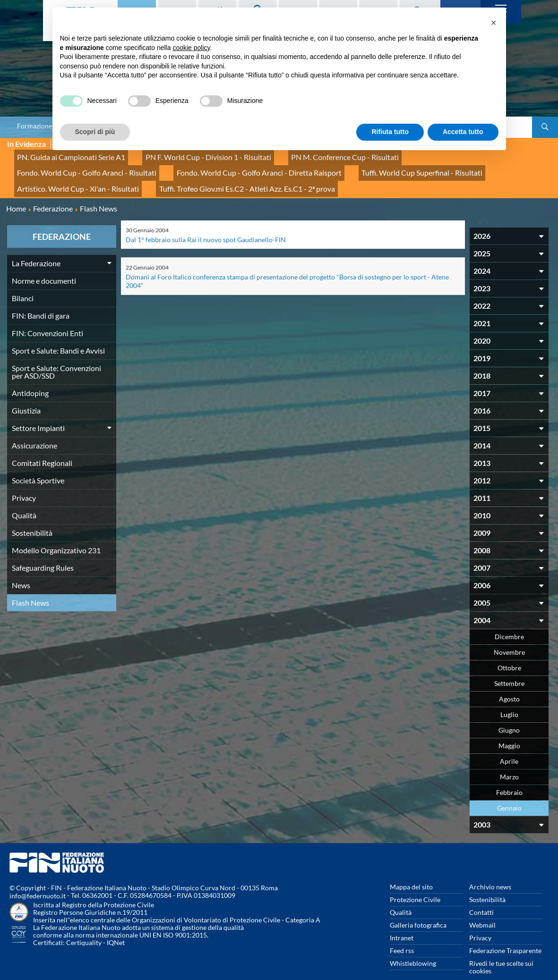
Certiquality (84, 927)
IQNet (116, 927)
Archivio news (490, 871)
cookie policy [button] (191, 48)
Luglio (509, 698)
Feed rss (402, 934)
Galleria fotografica (418, 909)
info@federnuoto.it (38, 880)
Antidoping (30, 377)
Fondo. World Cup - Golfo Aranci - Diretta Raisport (89, 165)
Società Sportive (38, 464)
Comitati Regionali (42, 447)
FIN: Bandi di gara (41, 300)
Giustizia (26, 394)
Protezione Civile (415, 883)
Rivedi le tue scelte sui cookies (501, 951)
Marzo (509, 761)
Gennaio (509, 792)
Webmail (482, 909)
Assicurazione (34, 429)
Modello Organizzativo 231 (56, 534)
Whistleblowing (413, 947)
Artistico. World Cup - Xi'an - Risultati (358, 165)
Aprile (509, 745)
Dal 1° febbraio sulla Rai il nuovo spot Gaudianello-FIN (206, 224)
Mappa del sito (411, 871)
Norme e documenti (44, 265)
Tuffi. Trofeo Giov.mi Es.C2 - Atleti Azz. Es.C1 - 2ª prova (94, 175)
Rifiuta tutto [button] (390, 132)
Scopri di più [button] (95, 132)
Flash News (30, 587)
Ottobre (509, 652)
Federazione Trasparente (505, 934)
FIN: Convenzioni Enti (47, 317)
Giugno (509, 714)
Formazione (34, 126)
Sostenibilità (32, 517)
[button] (494, 23)
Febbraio (509, 776)
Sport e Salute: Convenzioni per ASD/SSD (56, 356)
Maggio (509, 730)
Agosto (509, 683)
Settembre (509, 667)
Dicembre (509, 621)
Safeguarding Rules (43, 552)
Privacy (24, 482)
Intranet (402, 922)
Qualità (24, 499)
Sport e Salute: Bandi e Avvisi (58, 334)
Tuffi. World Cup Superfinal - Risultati (233, 165)
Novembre (509, 636)
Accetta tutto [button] (463, 132)
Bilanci (23, 282)
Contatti (481, 896)
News (21, 569)
